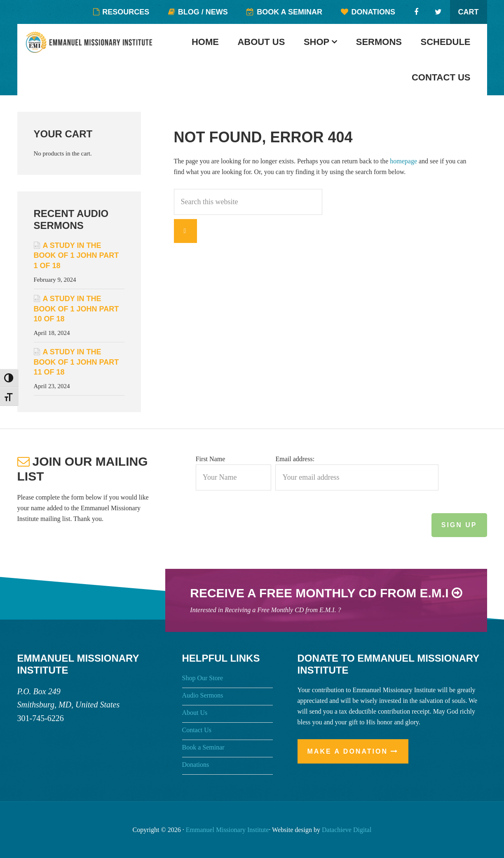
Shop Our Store (203, 678)
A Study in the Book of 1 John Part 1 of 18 (76, 256)
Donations (196, 765)
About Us (195, 713)
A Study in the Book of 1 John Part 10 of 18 (76, 309)
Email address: (295, 459)
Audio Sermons (203, 695)
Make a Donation (348, 751)
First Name (211, 459)
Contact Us (197, 730)
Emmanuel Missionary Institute (98, 47)
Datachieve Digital (347, 830)
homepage (403, 161)
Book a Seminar (203, 747)
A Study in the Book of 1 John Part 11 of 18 (76, 362)
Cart (469, 12)
